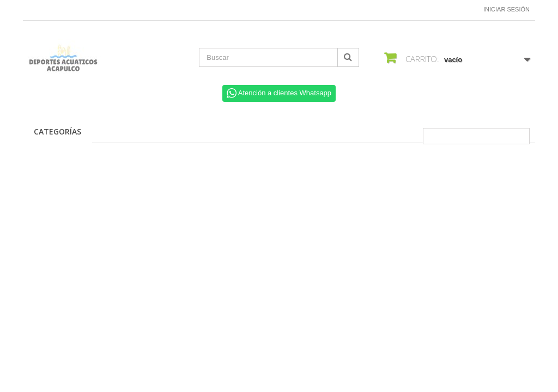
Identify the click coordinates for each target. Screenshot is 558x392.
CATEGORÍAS (57, 131)
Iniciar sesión (507, 9)
